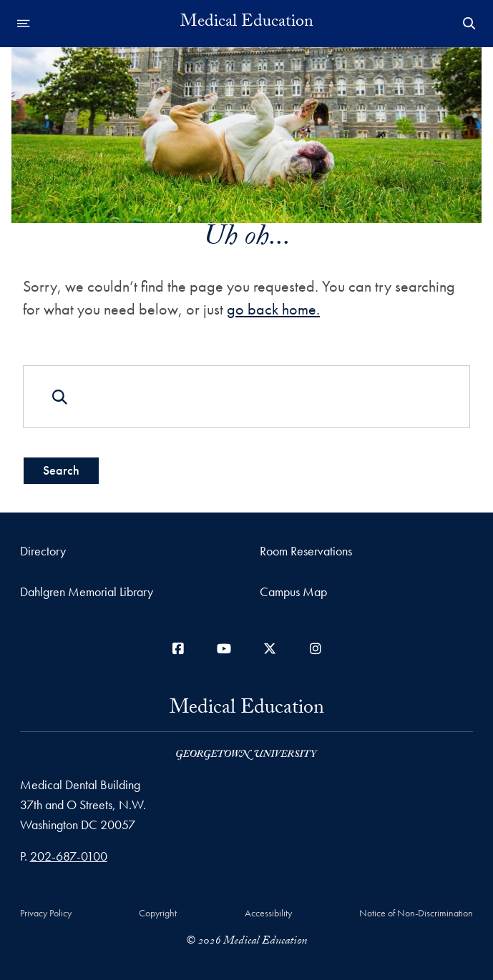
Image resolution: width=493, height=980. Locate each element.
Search (61, 470)
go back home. (273, 309)
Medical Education (247, 24)
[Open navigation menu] (24, 24)
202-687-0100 (69, 856)
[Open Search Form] (469, 24)
